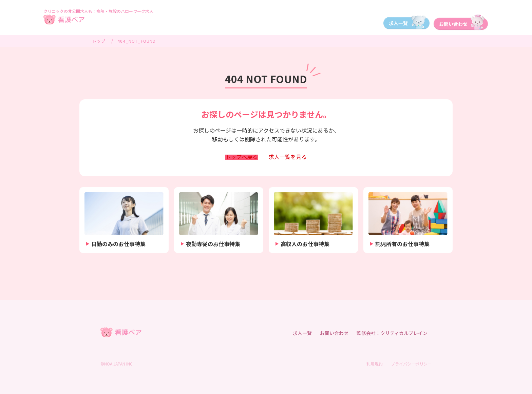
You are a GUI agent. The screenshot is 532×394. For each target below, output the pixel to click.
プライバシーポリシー (411, 364)
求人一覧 (288, 157)
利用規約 (375, 364)
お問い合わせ (334, 333)
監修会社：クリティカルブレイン (392, 333)
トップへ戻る (242, 157)
